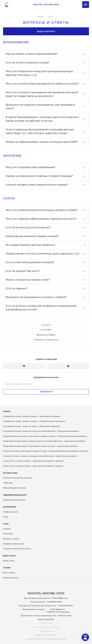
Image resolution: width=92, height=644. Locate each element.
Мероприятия (9, 507)
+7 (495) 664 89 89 (54, 602)
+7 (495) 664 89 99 (65, 606)
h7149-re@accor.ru (58, 609)
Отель (6, 524)
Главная (40, 17)
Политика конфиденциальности (46, 627)
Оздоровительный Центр (15, 495)
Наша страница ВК (46, 619)
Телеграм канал (65, 616)
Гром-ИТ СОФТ (50, 635)
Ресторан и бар (10, 473)
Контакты (46, 325)
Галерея (7, 568)
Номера (7, 411)
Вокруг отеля (9, 556)
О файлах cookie (46, 631)
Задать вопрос (46, 31)
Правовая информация (46, 340)
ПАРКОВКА (46, 330)
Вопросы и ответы (46, 335)
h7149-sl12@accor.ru (60, 598)
